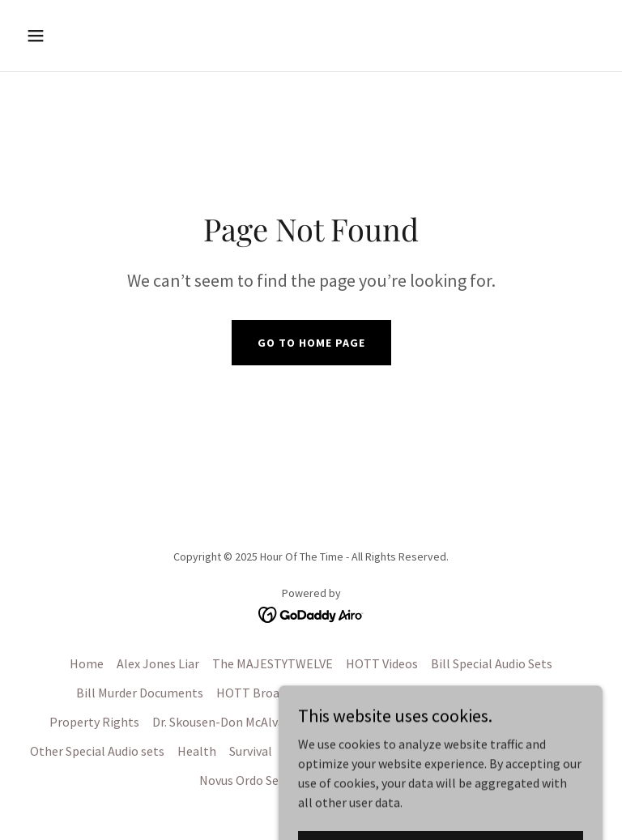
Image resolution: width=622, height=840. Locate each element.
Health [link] (197, 751)
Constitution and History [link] (379, 722)
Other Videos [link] (556, 751)
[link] (311, 613)
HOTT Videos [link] (382, 663)
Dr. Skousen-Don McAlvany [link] (225, 722)
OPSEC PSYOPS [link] (466, 751)
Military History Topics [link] (348, 751)
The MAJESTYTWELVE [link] (273, 663)
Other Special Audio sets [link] (97, 751)
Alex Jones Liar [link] (158, 663)
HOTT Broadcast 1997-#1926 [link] (466, 693)
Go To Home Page (311, 343)
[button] (86, 36)
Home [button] (87, 663)
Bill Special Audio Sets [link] (492, 663)
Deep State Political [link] (518, 722)
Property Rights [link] (94, 722)
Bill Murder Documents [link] (140, 693)
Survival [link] (251, 751)
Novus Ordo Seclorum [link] (259, 780)
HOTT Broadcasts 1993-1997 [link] (295, 693)
